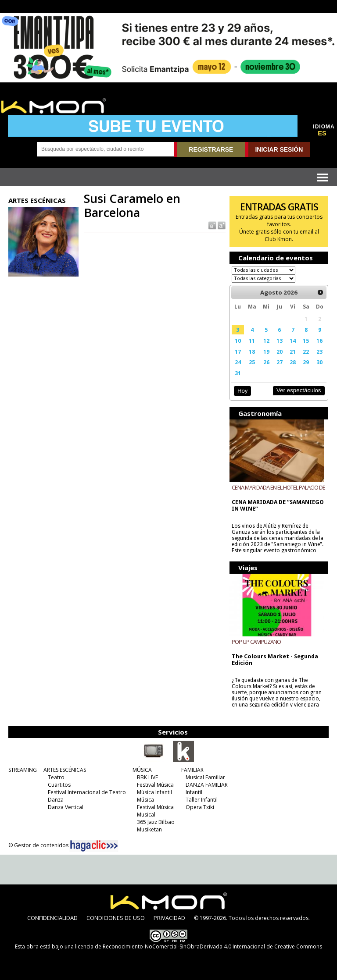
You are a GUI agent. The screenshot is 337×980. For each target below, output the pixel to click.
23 (319, 352)
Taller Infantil (202, 800)
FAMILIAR (192, 770)
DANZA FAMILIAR (207, 785)
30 (319, 362)
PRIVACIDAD (169, 918)
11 (252, 341)
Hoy (242, 391)
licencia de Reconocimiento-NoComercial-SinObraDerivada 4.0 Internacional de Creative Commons (199, 946)
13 (280, 341)
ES (322, 133)
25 (252, 362)
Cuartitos (59, 785)
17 (238, 352)
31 (238, 373)
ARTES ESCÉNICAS (65, 770)
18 (252, 352)
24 (238, 362)
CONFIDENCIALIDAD (52, 918)
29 (306, 362)
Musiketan (149, 829)
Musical (146, 815)
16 (319, 341)
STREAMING (23, 770)
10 (238, 341)
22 (306, 352)
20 (280, 352)
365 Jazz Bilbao (156, 822)
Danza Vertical (66, 807)
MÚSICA (142, 770)
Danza (56, 800)
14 (293, 341)
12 (266, 341)
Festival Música (155, 785)
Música (145, 800)
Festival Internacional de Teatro (87, 792)
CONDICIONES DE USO (116, 918)
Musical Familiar (205, 777)
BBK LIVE (147, 777)
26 (266, 362)
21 (293, 352)
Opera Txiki (200, 807)
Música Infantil (154, 792)
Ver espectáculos (299, 390)
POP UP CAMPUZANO (256, 642)
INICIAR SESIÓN (279, 149)
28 (293, 362)
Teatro (56, 777)
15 (306, 341)
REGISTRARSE (211, 149)
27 (280, 362)
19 (266, 352)
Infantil (194, 792)
